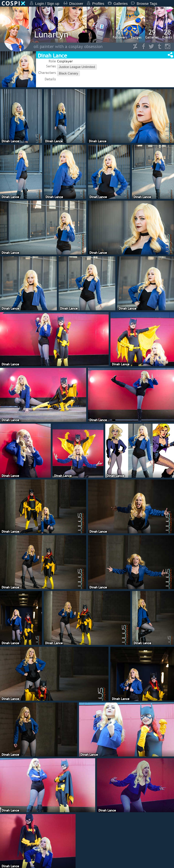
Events (167, 34)
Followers (120, 34)
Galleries (152, 34)
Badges (136, 34)
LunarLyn (51, 34)
